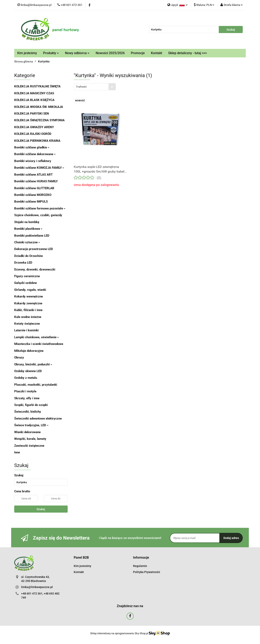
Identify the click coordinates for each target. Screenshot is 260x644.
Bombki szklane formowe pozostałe (40, 208)
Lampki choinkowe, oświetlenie (37, 337)
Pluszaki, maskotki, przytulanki (36, 385)
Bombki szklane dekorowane (35, 154)
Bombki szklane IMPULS (31, 202)
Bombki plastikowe (28, 229)
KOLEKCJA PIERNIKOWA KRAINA (37, 141)
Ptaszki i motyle (25, 391)
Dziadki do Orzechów (29, 256)
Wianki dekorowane (27, 432)
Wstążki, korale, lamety (30, 439)
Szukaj (41, 509)
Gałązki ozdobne (25, 283)
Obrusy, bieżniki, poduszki (33, 364)
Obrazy (19, 357)
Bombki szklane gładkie (32, 147)
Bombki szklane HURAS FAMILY (36, 181)
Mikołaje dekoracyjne (29, 351)
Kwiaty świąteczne (27, 324)
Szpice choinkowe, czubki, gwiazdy (38, 215)
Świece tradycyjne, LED (31, 425)
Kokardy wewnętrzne (29, 296)
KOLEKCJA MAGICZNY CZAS (34, 93)
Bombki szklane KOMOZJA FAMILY (39, 168)
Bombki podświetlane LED (32, 236)
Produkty (51, 53)
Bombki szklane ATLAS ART (33, 175)
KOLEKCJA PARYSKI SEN (32, 114)
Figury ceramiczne (27, 276)
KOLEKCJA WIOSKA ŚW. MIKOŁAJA (39, 107)
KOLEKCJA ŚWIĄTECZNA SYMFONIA (39, 120)
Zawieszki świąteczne (29, 446)
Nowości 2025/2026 (110, 53)
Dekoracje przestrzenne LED (34, 249)
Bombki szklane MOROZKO (33, 195)
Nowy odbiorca (77, 53)
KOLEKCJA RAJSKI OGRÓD (33, 134)
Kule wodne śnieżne (28, 317)
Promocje (138, 53)
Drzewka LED (23, 263)
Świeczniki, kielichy (28, 412)
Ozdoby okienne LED (28, 371)
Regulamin (140, 566)
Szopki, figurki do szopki (31, 405)
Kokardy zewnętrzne (28, 303)
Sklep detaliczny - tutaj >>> (187, 53)
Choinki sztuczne (27, 242)
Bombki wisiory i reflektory (33, 161)
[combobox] (95, 87)
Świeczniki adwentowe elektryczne (38, 419)
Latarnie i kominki (26, 330)
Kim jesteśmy (27, 53)
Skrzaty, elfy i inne (27, 398)
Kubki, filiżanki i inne (28, 310)
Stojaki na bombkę (27, 222)
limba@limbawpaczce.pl (37, 587)
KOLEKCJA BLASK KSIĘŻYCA (34, 100)
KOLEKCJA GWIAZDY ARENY (34, 127)
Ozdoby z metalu (26, 378)
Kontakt (157, 53)
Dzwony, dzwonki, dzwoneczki (35, 269)
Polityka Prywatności (147, 572)
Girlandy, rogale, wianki (30, 290)
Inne (17, 452)
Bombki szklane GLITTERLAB (34, 188)
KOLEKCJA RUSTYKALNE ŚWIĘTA (37, 86)
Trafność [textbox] (81, 87)
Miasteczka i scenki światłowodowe (39, 344)
